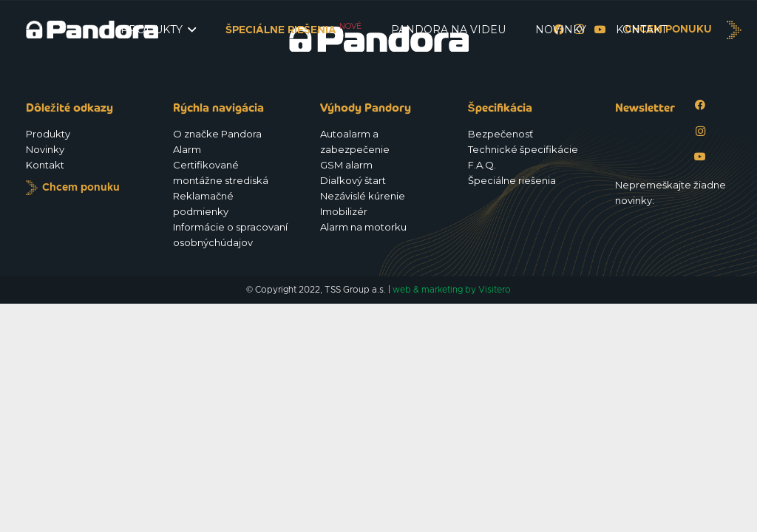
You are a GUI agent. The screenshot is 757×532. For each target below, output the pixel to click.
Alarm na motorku (363, 227)
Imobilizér (344, 211)
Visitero (495, 290)
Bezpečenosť (500, 134)
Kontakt (45, 165)
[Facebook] (700, 105)
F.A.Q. (482, 165)
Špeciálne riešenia (512, 180)
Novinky (45, 149)
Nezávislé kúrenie (363, 196)
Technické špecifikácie (523, 149)
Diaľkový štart (353, 180)
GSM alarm (346, 165)
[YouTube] (700, 157)
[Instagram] (700, 131)
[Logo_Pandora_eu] (92, 30)
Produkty (48, 134)
